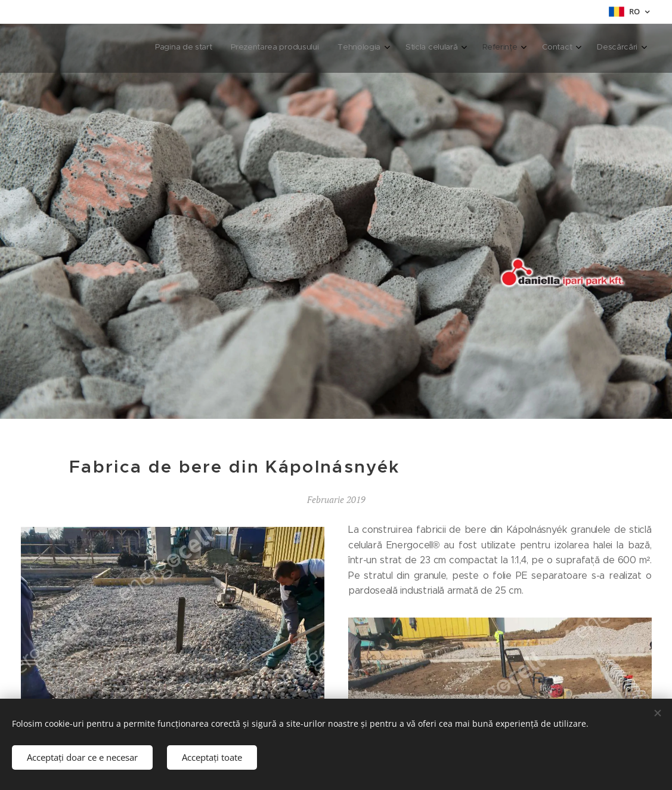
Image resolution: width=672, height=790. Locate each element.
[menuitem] (502, 48)
